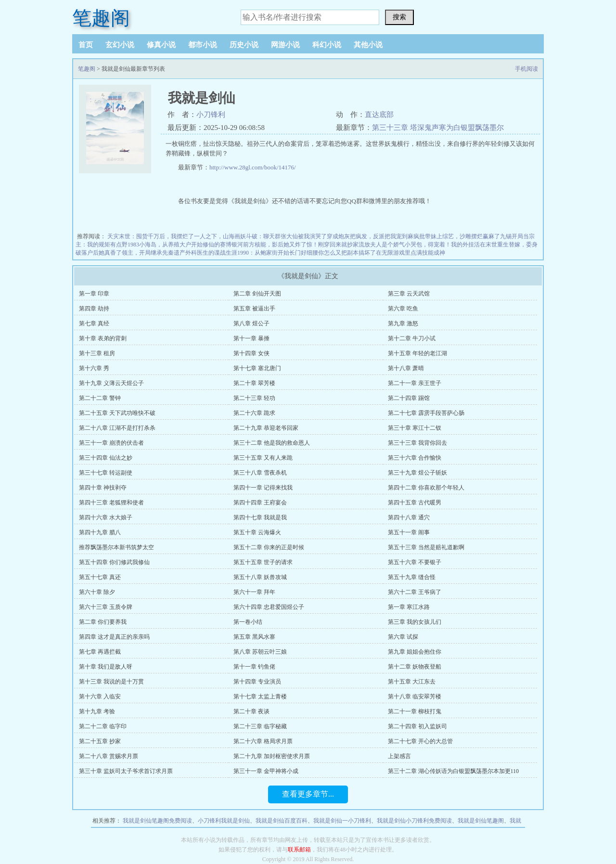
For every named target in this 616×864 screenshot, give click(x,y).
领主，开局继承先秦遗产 (154, 253)
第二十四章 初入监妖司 (417, 726)
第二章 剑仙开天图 (257, 294)
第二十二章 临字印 (103, 726)
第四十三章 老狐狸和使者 (111, 503)
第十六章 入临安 (100, 696)
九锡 (506, 236)
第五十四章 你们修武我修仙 (114, 562)
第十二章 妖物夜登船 (415, 667)
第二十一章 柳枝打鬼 (415, 711)
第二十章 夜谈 (251, 711)
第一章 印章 (94, 294)
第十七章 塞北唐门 (257, 368)
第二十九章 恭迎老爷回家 (266, 428)
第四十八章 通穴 (409, 517)
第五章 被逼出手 (254, 309)
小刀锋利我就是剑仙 (224, 821)
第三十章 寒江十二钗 (415, 428)
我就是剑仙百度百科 (282, 821)
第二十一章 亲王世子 (415, 383)
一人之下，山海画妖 (220, 236)
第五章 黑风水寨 (254, 637)
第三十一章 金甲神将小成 (266, 771)
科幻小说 (327, 45)
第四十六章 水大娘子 (106, 517)
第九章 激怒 (403, 323)
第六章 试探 (403, 637)
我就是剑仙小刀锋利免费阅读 (414, 821)
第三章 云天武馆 (409, 294)
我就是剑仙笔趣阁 (481, 821)
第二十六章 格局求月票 (263, 741)
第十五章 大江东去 (412, 682)
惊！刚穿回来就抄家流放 (338, 245)
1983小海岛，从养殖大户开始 (165, 245)
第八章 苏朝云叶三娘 (260, 652)
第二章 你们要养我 (103, 622)
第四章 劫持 (94, 309)
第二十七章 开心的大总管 (420, 741)
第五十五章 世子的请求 (263, 562)
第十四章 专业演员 (257, 682)
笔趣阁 (101, 18)
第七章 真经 (94, 323)
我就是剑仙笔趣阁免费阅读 (157, 821)
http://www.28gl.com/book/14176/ (253, 167)
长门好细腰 (304, 253)
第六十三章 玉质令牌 (106, 607)
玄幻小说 (120, 45)
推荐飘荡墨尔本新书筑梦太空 (116, 547)
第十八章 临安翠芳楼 (415, 696)
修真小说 (161, 45)
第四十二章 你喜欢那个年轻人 (426, 488)
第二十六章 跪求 (254, 413)
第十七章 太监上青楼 (260, 696)
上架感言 (399, 756)
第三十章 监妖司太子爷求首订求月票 (126, 771)
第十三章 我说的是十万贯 (111, 682)
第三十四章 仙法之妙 (106, 458)
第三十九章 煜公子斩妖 (417, 473)
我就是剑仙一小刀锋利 (342, 821)
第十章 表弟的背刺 (103, 338)
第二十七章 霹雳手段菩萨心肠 (426, 413)
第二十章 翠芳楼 (254, 383)
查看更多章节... (308, 794)
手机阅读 (526, 69)
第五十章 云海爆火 (257, 532)
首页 (86, 45)
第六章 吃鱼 (403, 309)
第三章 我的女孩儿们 (415, 622)
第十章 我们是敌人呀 (106, 667)
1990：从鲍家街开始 (263, 253)
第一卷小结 (248, 622)
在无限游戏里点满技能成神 (411, 253)
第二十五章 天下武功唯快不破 (117, 413)
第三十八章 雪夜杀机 (260, 473)
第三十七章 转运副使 (106, 473)
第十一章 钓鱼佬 (254, 667)
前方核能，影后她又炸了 (275, 245)
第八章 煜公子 (251, 323)
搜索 (399, 17)
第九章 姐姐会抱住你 (415, 652)
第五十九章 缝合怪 (412, 577)
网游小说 (285, 45)
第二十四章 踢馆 (409, 398)
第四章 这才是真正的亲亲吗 (114, 637)
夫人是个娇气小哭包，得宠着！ (411, 245)
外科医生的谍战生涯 (211, 253)
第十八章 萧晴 (406, 368)
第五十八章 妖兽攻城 (260, 577)
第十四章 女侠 (251, 353)
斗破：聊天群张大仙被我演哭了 (286, 236)
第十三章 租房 (97, 353)
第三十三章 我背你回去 (417, 443)
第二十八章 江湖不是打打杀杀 (117, 428)
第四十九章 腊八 (100, 532)
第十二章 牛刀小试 (412, 338)
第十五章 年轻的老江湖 (417, 353)
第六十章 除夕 (97, 592)
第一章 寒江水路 (409, 607)
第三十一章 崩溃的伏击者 (111, 443)
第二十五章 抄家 (100, 741)
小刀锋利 (211, 115)
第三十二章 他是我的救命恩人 (272, 443)
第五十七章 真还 (100, 577)
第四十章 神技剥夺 (103, 488)
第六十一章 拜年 (254, 592)
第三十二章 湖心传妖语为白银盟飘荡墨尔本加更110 (454, 771)
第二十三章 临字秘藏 (260, 726)
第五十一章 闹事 (409, 532)
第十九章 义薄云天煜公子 (111, 383)
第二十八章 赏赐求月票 (109, 756)
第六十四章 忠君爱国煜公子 (269, 607)
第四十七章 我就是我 (260, 517)
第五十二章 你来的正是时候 (269, 547)
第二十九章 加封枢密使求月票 (272, 756)
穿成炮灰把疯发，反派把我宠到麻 (370, 236)
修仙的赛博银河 (223, 245)
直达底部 (379, 115)
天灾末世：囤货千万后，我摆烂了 (151, 236)
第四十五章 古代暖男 (415, 503)
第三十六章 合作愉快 (415, 458)
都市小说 (203, 45)
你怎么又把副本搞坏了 (347, 253)
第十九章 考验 (97, 711)
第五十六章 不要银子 (415, 562)
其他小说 (368, 45)
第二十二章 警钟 (100, 398)
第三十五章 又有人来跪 (263, 458)
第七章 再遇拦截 (100, 652)
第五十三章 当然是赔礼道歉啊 (426, 547)
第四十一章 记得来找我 (263, 488)
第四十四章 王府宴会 (260, 503)
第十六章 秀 (94, 368)
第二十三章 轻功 (254, 398)
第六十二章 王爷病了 (415, 592)
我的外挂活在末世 (474, 245)
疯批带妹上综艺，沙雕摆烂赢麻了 (457, 236)
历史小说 (244, 45)
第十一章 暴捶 (251, 338)
